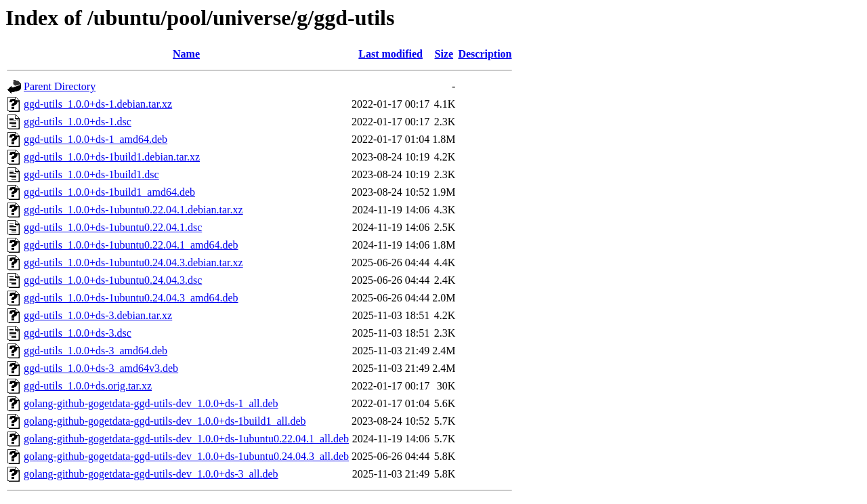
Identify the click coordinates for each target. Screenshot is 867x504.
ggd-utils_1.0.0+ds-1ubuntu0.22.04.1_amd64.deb (131, 245)
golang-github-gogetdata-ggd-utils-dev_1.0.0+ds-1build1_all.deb (165, 421)
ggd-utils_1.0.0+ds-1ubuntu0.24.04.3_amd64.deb (131, 298)
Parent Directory (60, 86)
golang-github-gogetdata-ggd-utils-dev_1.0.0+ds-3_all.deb (151, 474)
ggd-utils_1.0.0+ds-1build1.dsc (91, 174)
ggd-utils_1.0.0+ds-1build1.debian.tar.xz (112, 157)
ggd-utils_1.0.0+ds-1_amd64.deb (96, 139)
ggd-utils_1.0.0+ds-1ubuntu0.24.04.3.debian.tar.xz (133, 262)
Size (444, 54)
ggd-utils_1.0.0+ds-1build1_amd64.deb (109, 192)
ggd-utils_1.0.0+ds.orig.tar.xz (88, 386)
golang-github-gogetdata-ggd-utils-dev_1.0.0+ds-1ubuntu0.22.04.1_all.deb (186, 439)
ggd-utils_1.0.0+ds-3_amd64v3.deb (101, 368)
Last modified (390, 54)
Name (186, 54)
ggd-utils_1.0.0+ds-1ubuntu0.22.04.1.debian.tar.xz (133, 210)
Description (485, 54)
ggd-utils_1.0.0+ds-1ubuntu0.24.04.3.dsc (113, 280)
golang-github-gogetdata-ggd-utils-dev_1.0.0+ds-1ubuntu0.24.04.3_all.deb (186, 456)
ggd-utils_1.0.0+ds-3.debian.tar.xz (98, 315)
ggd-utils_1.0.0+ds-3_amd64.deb (96, 351)
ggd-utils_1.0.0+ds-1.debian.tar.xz (98, 104)
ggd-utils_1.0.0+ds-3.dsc (78, 333)
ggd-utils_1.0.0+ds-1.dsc (78, 122)
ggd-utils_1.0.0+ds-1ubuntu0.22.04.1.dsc (113, 227)
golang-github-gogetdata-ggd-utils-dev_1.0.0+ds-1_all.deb (151, 403)
